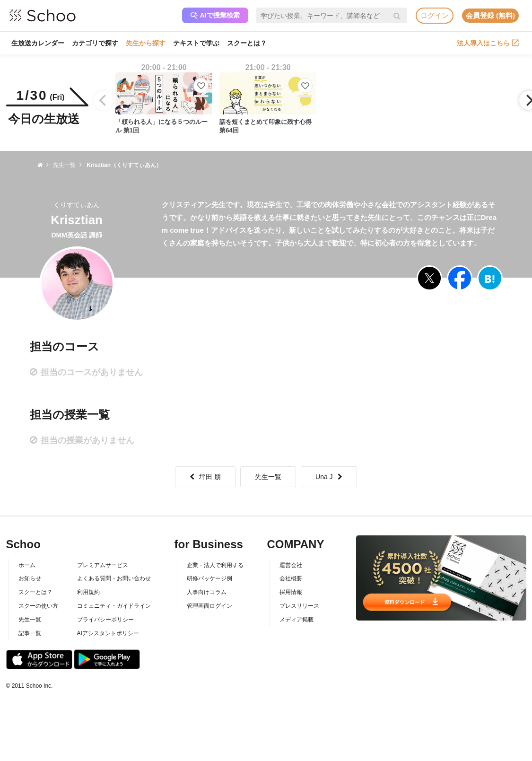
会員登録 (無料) (490, 15)
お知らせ (30, 578)
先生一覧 (268, 477)
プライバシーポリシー (105, 620)
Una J (329, 477)
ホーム (27, 565)
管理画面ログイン (209, 606)
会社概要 (291, 578)
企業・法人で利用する (215, 565)
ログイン (435, 15)
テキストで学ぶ (196, 43)
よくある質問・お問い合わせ (114, 578)
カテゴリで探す (95, 43)
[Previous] (104, 100)
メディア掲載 (297, 620)
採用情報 (291, 592)
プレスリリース (299, 606)
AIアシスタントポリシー (108, 633)
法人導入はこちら (488, 43)
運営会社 (291, 565)
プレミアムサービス (103, 565)
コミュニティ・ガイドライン (114, 606)
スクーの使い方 (38, 606)
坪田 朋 (205, 477)
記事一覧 (30, 633)
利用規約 (88, 592)
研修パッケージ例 (209, 578)
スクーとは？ (247, 43)
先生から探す (146, 43)
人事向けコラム (207, 592)
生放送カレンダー (38, 43)
